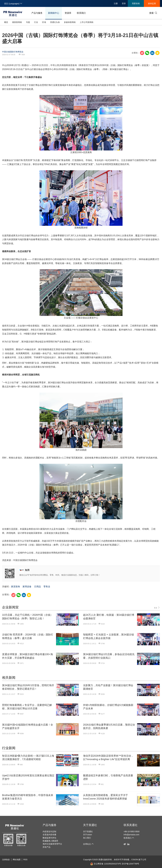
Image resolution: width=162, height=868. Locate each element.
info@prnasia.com (131, 835)
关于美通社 (90, 825)
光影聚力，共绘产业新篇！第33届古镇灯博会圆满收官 (108, 687)
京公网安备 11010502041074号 (106, 864)
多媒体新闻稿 (70, 22)
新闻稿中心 (54, 13)
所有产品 (47, 847)
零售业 (47, 587)
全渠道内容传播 (49, 835)
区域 (44, 22)
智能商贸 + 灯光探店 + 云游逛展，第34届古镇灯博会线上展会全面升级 (108, 636)
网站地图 (17, 860)
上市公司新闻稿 (87, 22)
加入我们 (87, 838)
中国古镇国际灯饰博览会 (13, 52)
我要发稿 (136, 3)
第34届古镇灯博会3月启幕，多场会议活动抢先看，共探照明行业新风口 (109, 656)
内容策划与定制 (49, 832)
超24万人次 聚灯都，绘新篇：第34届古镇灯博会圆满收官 (109, 617)
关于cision (88, 835)
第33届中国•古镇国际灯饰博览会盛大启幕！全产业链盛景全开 (28, 726)
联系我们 (81, 13)
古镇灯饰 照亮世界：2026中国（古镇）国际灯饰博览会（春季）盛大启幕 (28, 636)
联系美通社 (131, 825)
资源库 (68, 13)
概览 (6, 22)
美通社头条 (55, 22)
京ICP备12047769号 (130, 864)
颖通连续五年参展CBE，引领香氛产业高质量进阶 (108, 777)
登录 (124, 3)
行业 (36, 22)
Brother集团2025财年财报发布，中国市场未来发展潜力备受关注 (28, 797)
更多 (157, 608)
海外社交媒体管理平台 (52, 844)
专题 (28, 22)
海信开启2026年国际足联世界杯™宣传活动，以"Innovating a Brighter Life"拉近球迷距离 (108, 758)
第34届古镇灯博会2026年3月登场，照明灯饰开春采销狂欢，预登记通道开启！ (28, 687)
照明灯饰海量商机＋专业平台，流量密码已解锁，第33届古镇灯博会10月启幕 (27, 707)
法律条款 (6, 860)
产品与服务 (37, 13)
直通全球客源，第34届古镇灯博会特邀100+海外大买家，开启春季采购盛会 (27, 656)
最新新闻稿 (17, 22)
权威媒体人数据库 (50, 841)
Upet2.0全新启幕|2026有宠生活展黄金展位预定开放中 (28, 777)
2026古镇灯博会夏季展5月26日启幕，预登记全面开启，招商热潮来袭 (109, 726)
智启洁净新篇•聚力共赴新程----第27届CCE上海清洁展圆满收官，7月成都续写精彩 (28, 758)
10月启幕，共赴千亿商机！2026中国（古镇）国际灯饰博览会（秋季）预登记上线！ (27, 617)
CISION (135, 860)
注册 (116, 3)
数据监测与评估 (49, 838)
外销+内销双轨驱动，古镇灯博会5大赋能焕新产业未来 (108, 707)
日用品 (38, 587)
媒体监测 (152, 3)
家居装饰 (16, 587)
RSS (25, 860)
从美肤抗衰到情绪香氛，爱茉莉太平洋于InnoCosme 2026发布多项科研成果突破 (106, 797)
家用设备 (27, 587)
